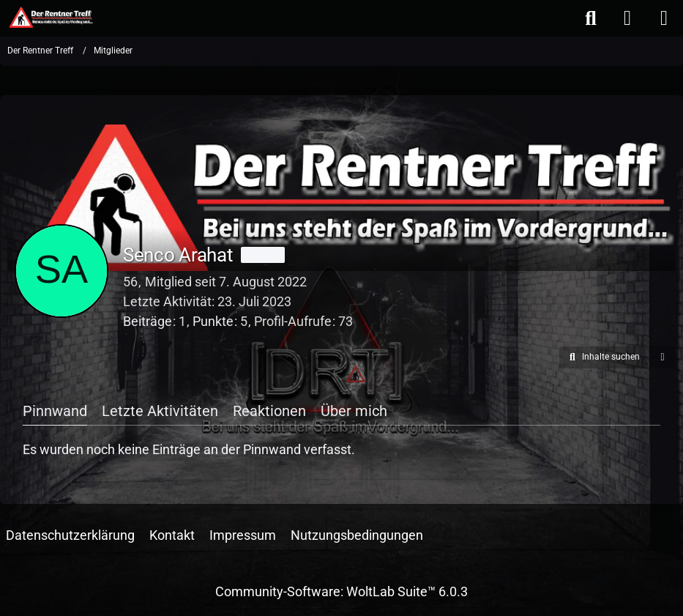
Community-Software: (341, 591)
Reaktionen (269, 411)
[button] (602, 357)
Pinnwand (55, 411)
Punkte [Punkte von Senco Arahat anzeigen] (213, 321)
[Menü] (664, 18)
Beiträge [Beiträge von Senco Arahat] (148, 321)
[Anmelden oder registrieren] (627, 18)
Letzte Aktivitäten (160, 411)
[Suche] (591, 18)
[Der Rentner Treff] (50, 18)
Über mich (354, 411)
